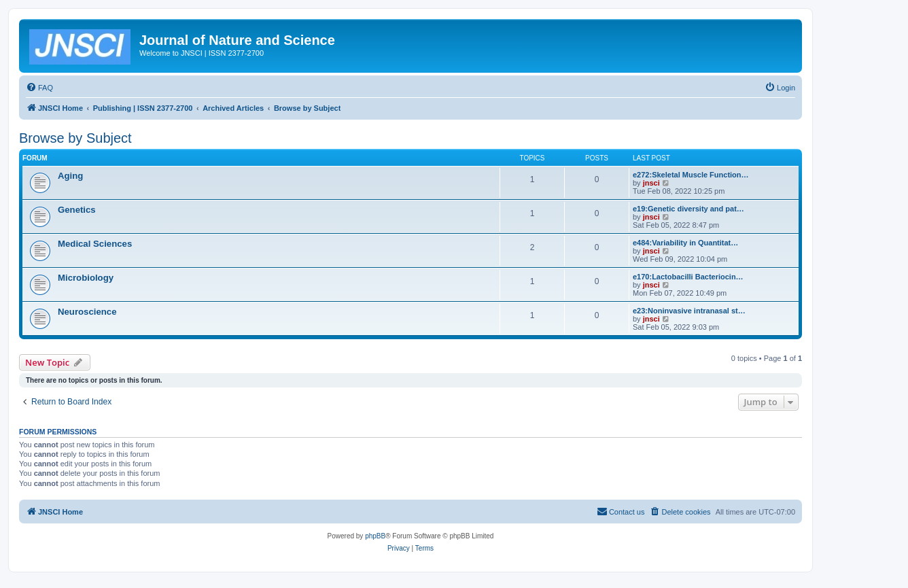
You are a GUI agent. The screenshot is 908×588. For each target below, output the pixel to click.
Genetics (77, 210)
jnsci (651, 183)
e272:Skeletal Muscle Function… (691, 175)
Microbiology (86, 278)
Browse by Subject (75, 138)
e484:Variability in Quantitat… (685, 243)
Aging (70, 176)
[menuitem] (39, 88)
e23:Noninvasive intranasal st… (689, 311)
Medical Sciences (95, 244)
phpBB (375, 536)
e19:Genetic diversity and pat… (688, 209)
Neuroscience (87, 312)
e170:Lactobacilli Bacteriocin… (688, 277)
